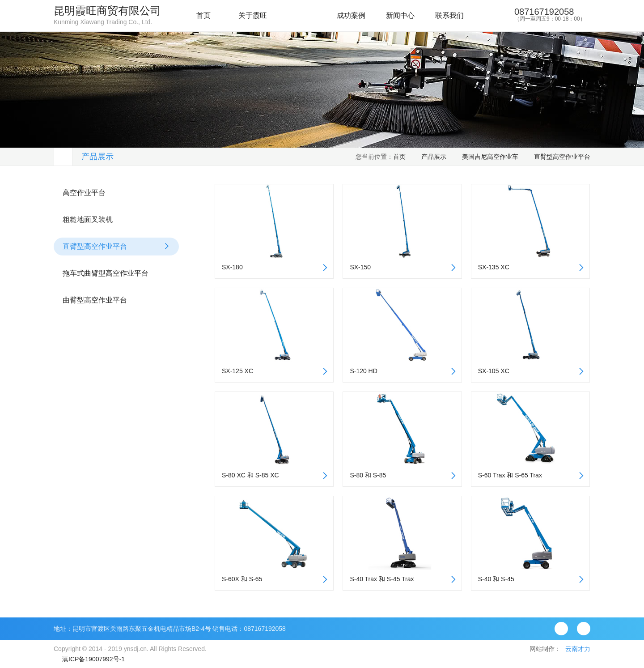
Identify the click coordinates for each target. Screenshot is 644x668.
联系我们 (449, 15)
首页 (203, 15)
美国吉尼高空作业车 (490, 157)
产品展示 (302, 15)
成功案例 (351, 15)
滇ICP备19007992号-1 (93, 659)
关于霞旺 (253, 15)
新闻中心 (400, 15)
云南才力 (578, 649)
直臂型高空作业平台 (562, 157)
